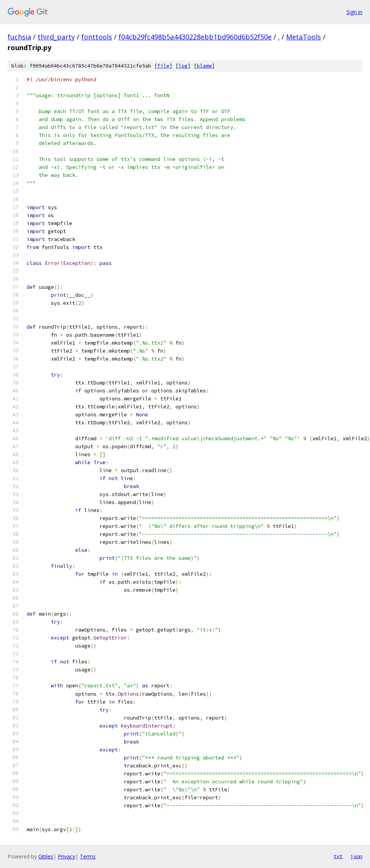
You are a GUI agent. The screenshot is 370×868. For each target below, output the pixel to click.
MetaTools (304, 37)
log (183, 66)
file (163, 66)
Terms (88, 856)
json (356, 856)
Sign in (354, 12)
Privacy (66, 856)
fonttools (97, 37)
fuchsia (19, 37)
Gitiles (46, 856)
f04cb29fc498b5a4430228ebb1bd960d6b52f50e (195, 37)
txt (338, 856)
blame (204, 66)
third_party (56, 37)
